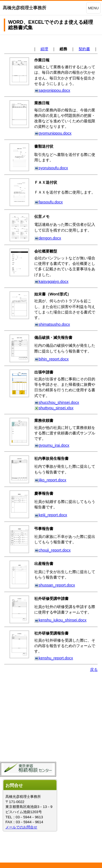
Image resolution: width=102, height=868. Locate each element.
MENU (93, 8)
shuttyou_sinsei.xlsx (54, 408)
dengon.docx (48, 238)
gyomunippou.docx (53, 133)
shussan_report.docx (55, 585)
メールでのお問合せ (21, 827)
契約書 (84, 49)
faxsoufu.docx (49, 202)
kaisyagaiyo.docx (51, 282)
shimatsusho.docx (52, 324)
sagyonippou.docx (52, 90)
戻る (94, 669)
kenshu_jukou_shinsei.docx (60, 620)
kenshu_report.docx (54, 658)
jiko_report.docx (50, 480)
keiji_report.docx (51, 515)
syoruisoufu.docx (51, 168)
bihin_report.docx (51, 359)
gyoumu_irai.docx (52, 445)
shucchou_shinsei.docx (57, 402)
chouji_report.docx (52, 550)
